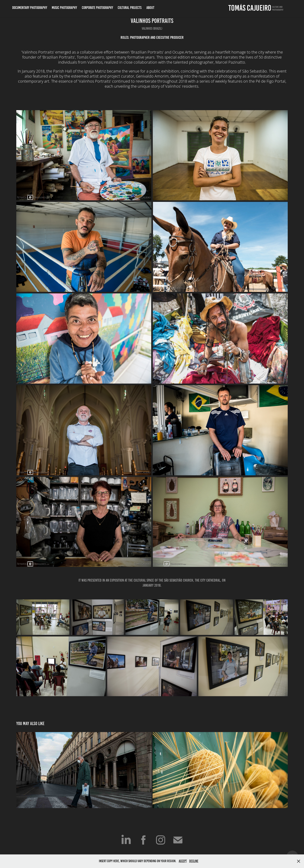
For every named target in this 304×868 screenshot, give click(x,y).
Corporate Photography (97, 8)
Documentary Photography (30, 8)
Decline (194, 861)
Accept (183, 861)
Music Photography (64, 8)
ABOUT (150, 8)
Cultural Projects (130, 8)
